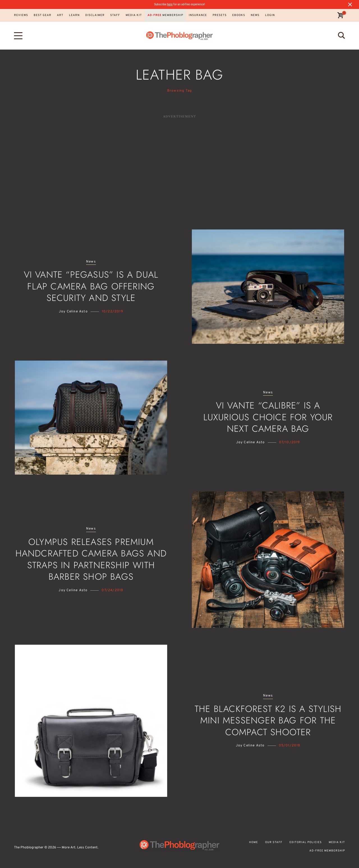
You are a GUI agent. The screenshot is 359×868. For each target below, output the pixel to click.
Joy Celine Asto (73, 312)
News (91, 262)
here (170, 4)
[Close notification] (350, 4)
